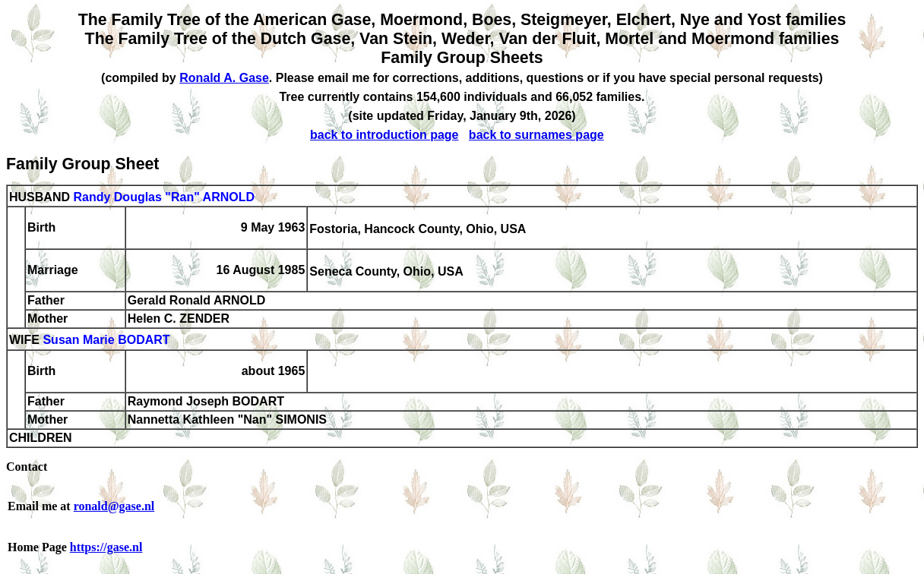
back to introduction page (384, 135)
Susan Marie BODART (106, 341)
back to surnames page (536, 135)
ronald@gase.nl (114, 506)
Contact (27, 467)
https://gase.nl (106, 547)
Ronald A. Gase (224, 78)
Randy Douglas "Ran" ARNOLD (164, 197)
